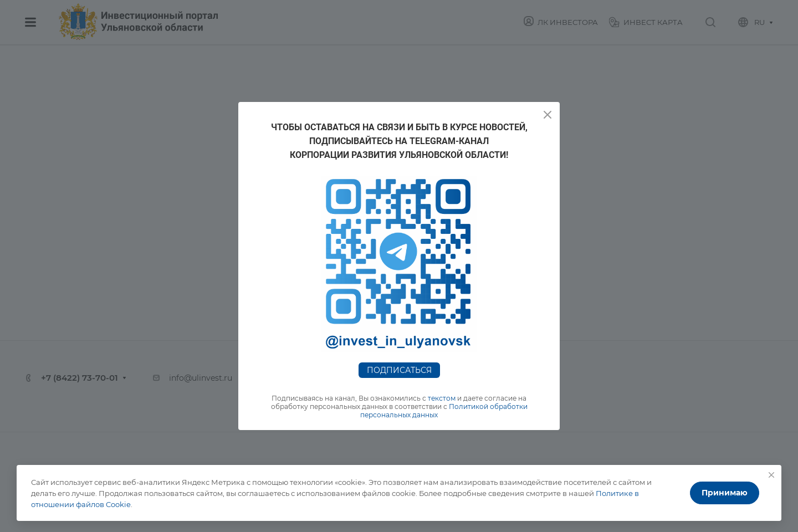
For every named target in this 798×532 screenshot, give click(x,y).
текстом (442, 398)
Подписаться (399, 370)
